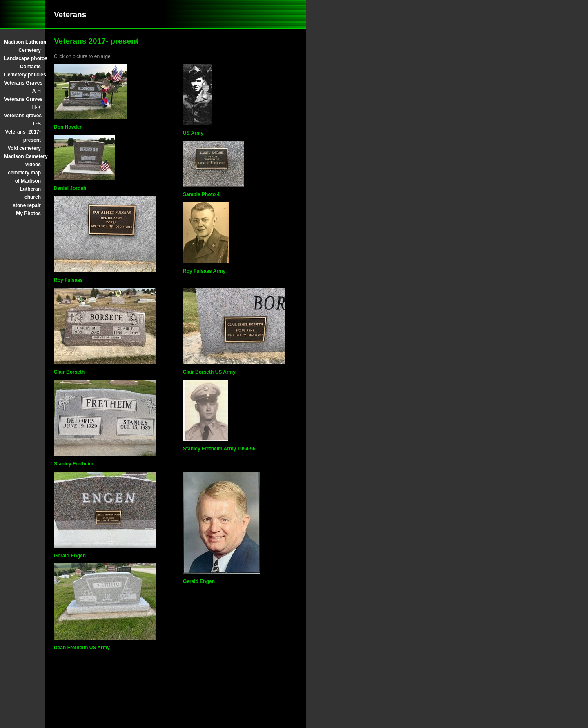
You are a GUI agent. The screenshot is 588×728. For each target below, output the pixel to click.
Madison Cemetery (22, 156)
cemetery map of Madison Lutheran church (24, 185)
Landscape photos (22, 58)
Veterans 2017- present (23, 136)
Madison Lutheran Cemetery (22, 46)
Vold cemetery (24, 148)
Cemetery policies (22, 75)
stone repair (27, 205)
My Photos (28, 214)
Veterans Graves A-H (22, 87)
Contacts (30, 67)
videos (33, 165)
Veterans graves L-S (22, 120)
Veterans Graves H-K (22, 103)
